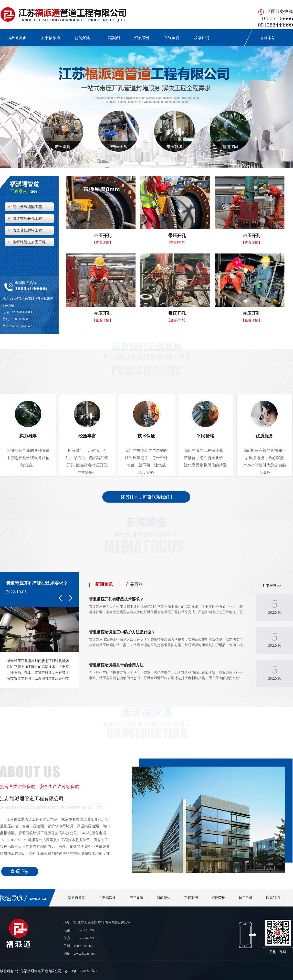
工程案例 (112, 38)
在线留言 (172, 38)
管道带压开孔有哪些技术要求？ (37, 583)
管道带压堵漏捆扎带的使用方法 (116, 665)
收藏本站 (265, 38)
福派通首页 (17, 38)
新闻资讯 (104, 584)
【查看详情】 (103, 243)
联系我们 (201, 38)
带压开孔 (103, 236)
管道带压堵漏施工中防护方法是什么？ (122, 632)
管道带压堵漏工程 (27, 207)
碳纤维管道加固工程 (29, 242)
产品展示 (136, 898)
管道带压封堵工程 (27, 230)
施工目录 (246, 898)
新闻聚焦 (82, 38)
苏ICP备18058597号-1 (81, 971)
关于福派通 (51, 38)
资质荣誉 (142, 38)
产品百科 (134, 584)
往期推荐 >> (272, 586)
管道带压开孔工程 (27, 219)
